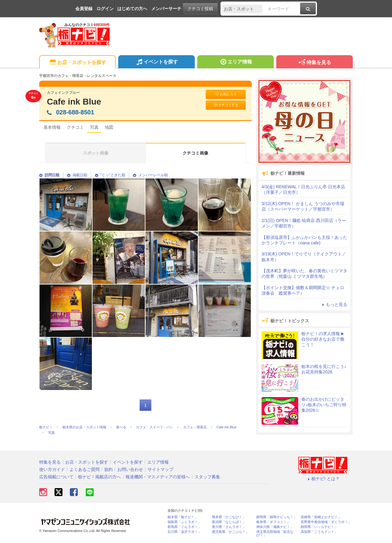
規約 (108, 469)
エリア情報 (235, 63)
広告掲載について (56, 477)
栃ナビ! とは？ (323, 479)
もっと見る (334, 304)
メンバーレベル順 (150, 175)
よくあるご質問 (85, 469)
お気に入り (226, 94)
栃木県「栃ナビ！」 (183, 517)
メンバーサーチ (166, 9)
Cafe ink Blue (74, 102)
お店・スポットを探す (77, 63)
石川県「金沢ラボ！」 (184, 532)
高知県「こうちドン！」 (319, 532)
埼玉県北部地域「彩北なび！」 (275, 533)
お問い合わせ (130, 469)
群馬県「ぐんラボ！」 (184, 527)
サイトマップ (160, 469)
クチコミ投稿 (200, 9)
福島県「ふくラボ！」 (184, 522)
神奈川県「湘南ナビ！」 (275, 527)
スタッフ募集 (207, 477)
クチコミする (226, 105)
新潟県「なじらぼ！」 (229, 522)
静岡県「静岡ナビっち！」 (277, 517)
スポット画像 (96, 153)
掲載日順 (77, 175)
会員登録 (84, 9)
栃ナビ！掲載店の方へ (100, 477)
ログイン (105, 9)
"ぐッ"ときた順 (110, 175)
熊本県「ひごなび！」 (229, 517)
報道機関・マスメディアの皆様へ (158, 477)
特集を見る (314, 63)
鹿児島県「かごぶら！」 (230, 532)
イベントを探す (156, 63)
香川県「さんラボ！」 (229, 527)
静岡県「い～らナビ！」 (319, 527)
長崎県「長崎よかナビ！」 (321, 517)
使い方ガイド (52, 469)
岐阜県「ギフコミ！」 (273, 522)
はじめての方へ (132, 9)
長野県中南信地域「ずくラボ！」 (326, 522)
